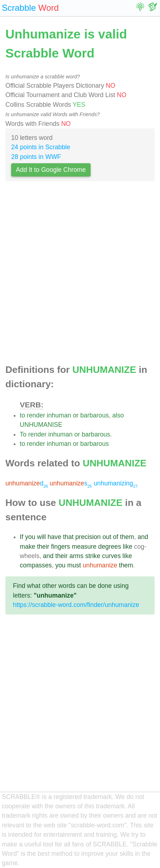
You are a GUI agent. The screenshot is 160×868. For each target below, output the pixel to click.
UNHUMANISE (41, 425)
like (128, 547)
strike (93, 556)
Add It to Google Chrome (51, 170)
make (28, 547)
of (116, 537)
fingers (61, 547)
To (23, 434)
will (41, 537)
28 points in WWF (36, 157)
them (127, 537)
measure (84, 547)
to (22, 415)
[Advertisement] (80, 275)
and (143, 537)
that (68, 537)
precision (88, 537)
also (118, 415)
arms (76, 556)
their (43, 547)
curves (111, 556)
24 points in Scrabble (41, 147)
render (36, 415)
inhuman (59, 415)
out (107, 537)
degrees (110, 547)
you (30, 537)
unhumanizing (116, 483)
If (22, 537)
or (76, 415)
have (54, 537)
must (74, 565)
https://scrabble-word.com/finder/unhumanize (76, 605)
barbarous (94, 415)
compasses (36, 565)
